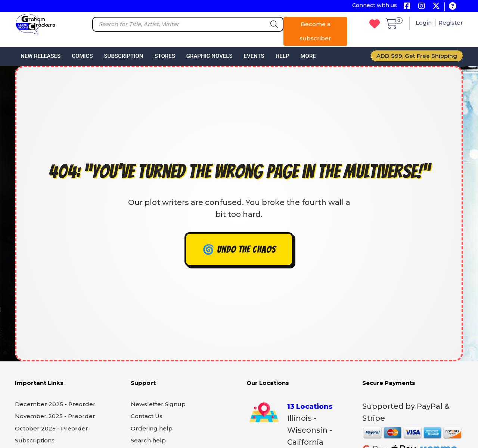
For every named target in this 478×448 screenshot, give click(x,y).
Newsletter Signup (158, 404)
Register (451, 23)
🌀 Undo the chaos (239, 249)
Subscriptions (35, 440)
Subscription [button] (124, 56)
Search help (148, 440)
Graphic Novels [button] (209, 56)
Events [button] (254, 56)
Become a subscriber (315, 31)
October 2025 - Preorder (52, 428)
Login (424, 23)
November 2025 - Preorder (55, 416)
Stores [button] (164, 56)
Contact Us (147, 416)
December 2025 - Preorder (55, 404)
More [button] (308, 56)
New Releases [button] (41, 56)
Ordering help (152, 428)
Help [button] (283, 56)
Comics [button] (82, 56)
